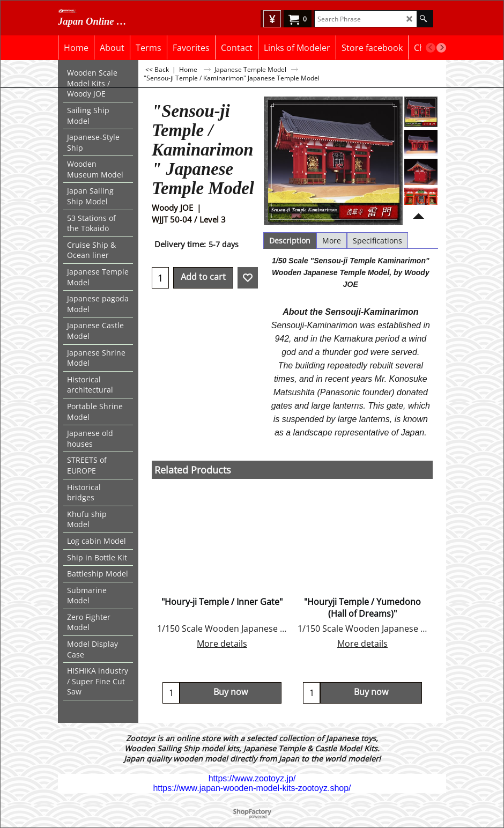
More (332, 241)
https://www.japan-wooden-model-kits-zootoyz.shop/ (252, 788)
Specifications (377, 241)
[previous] (431, 48)
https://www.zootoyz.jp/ (252, 778)
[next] (441, 48)
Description (290, 241)
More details (222, 644)
